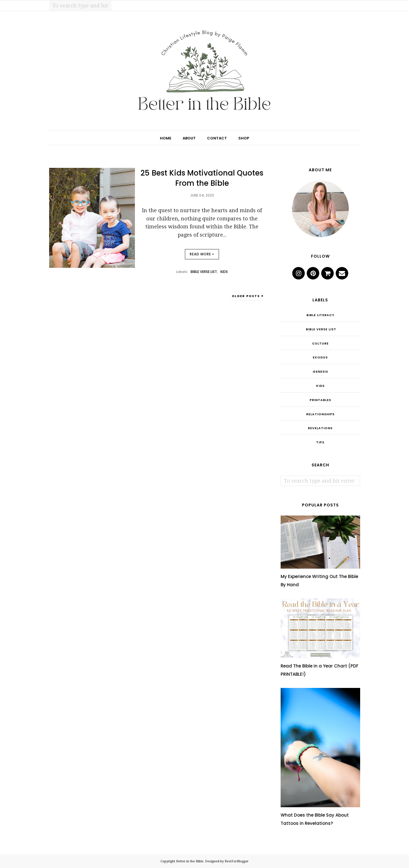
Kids (224, 272)
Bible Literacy (320, 315)
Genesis (320, 372)
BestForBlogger (237, 861)
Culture (320, 343)
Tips (320, 442)
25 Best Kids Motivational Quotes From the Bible (202, 178)
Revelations (320, 428)
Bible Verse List (204, 272)
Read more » (202, 254)
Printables (320, 400)
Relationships (320, 414)
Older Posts (246, 296)
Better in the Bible (190, 861)
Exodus (320, 357)
